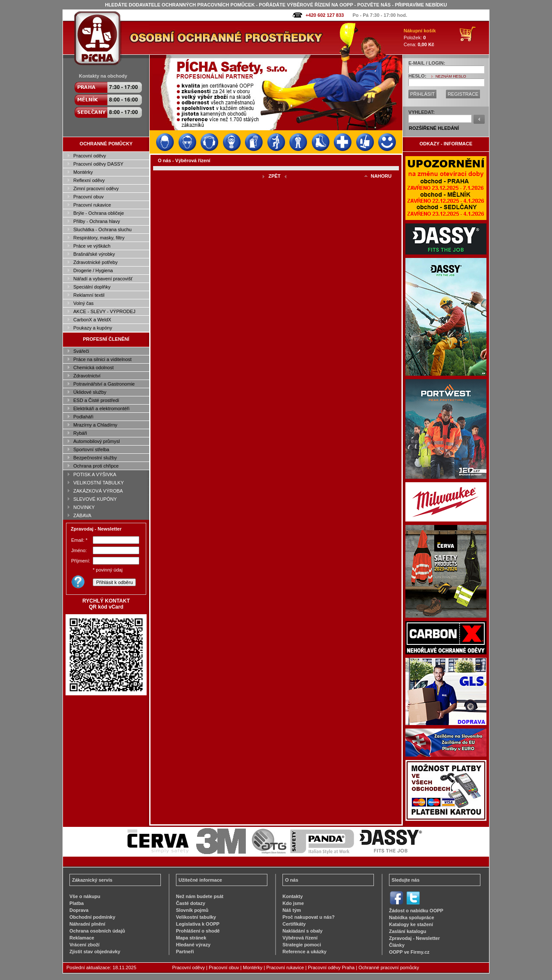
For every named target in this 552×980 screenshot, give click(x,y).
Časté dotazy (191, 903)
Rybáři (80, 433)
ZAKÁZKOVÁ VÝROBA (98, 491)
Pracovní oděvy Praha (331, 967)
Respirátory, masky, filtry (99, 238)
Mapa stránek (191, 938)
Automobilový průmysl (97, 441)
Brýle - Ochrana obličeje (99, 213)
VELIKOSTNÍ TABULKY (99, 483)
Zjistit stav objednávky (95, 952)
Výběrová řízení (300, 938)
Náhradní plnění (87, 924)
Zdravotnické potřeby (96, 262)
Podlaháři (83, 417)
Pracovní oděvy (90, 156)
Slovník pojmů (192, 910)
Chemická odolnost (94, 367)
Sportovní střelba (91, 449)
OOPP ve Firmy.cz (409, 952)
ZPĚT (274, 176)
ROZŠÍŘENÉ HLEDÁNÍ (434, 128)
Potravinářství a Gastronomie (104, 384)
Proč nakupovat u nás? (309, 917)
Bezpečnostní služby (95, 458)
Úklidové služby (90, 392)
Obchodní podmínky (92, 917)
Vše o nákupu (85, 896)
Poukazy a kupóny (93, 328)
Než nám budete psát (200, 896)
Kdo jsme (293, 903)
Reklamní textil (89, 295)
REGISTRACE (463, 94)
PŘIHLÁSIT (422, 94)
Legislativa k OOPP (198, 924)
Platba (77, 903)
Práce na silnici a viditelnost (102, 359)
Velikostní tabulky (196, 917)
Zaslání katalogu (408, 931)
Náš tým (292, 910)
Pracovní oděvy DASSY (98, 164)
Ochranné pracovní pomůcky (389, 967)
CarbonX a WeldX (92, 320)
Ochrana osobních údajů (97, 931)
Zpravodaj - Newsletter (414, 938)
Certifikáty (294, 924)
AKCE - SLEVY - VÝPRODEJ (104, 311)
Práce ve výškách (92, 246)
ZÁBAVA (82, 515)
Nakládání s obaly (303, 931)
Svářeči (81, 351)
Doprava (79, 910)
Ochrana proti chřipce (96, 466)
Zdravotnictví (87, 376)
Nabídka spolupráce (412, 917)
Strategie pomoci (302, 945)
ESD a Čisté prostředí (96, 400)
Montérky (83, 172)
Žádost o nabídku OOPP (416, 911)
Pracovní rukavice (92, 205)
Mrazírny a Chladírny (95, 425)
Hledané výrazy (193, 945)
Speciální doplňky (92, 287)
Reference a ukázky (304, 952)
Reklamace (82, 938)
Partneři (185, 952)
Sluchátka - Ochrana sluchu (102, 229)
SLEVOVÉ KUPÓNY (95, 499)
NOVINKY (84, 507)
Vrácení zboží (85, 945)
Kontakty (293, 896)
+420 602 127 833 (325, 15)
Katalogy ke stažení (411, 924)
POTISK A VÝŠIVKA (95, 474)
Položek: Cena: (420, 38)
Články (397, 945)
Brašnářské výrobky (94, 254)
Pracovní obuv (88, 197)
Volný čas (83, 303)
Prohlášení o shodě (198, 931)
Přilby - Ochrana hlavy (97, 221)
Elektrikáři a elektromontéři (101, 408)
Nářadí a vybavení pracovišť (103, 279)
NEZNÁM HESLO (451, 76)
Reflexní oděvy (89, 180)
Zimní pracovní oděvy (96, 188)
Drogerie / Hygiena (93, 270)
